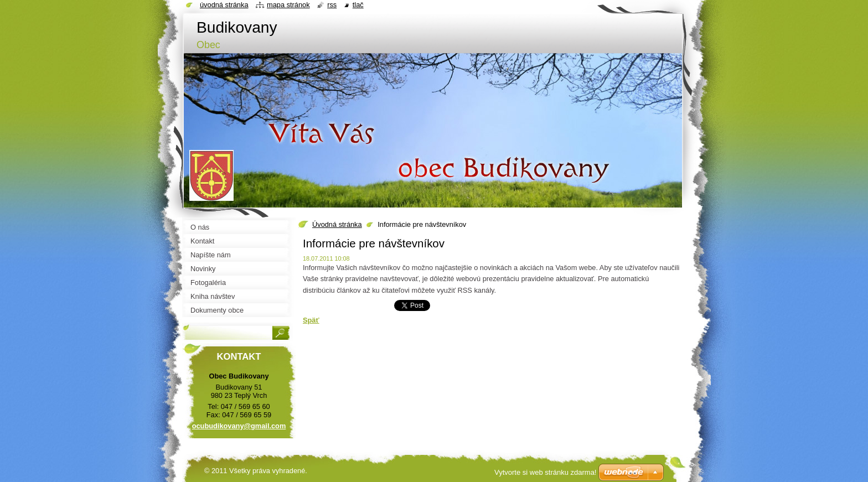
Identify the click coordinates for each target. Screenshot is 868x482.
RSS (332, 5)
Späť (311, 320)
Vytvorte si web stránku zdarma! (545, 472)
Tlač (358, 5)
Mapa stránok (288, 5)
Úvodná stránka (337, 224)
